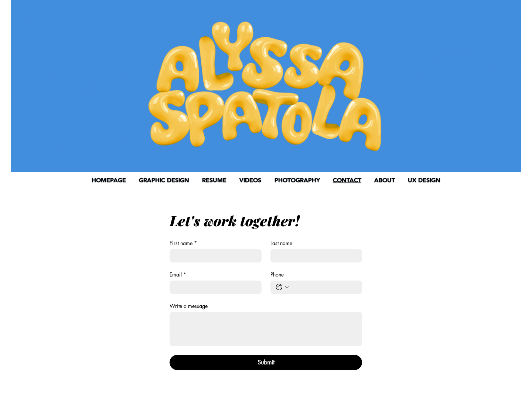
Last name (281, 243)
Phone (277, 274)
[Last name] (314, 256)
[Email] (213, 287)
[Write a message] (266, 329)
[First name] (213, 256)
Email (178, 274)
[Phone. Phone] (324, 287)
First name (183, 243)
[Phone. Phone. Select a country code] (282, 287)
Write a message (189, 306)
